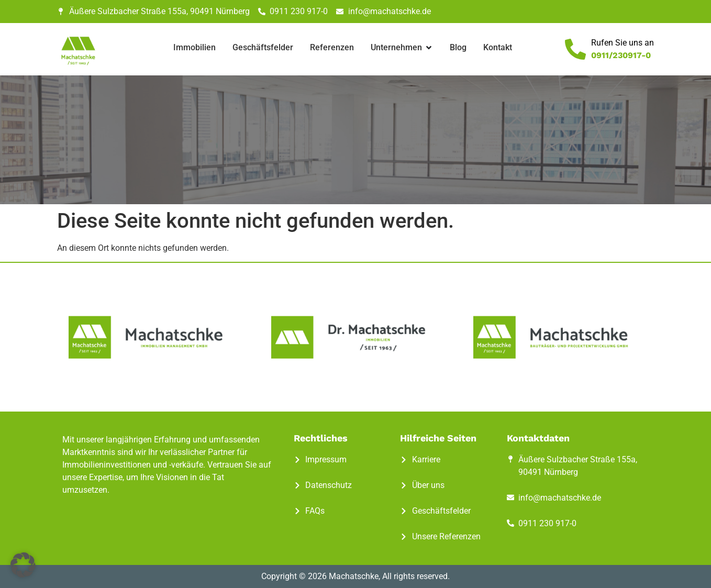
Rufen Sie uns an (623, 43)
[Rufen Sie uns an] (575, 49)
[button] (23, 565)
